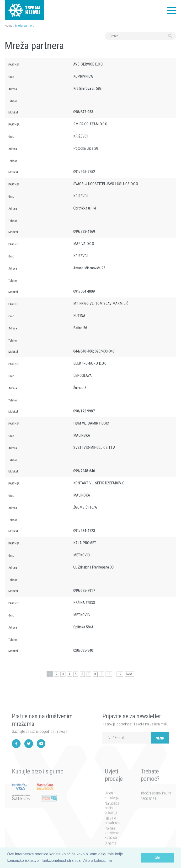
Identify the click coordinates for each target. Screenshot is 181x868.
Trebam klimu (24, 7)
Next (129, 678)
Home (8, 26)
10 (109, 678)
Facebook (16, 758)
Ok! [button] (157, 858)
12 (120, 678)
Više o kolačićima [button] (97, 860)
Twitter (29, 758)
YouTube (41, 758)
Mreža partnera (25, 26)
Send (160, 752)
